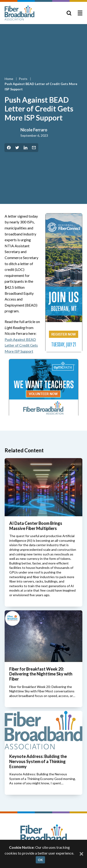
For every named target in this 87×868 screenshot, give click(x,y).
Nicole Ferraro (34, 130)
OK (40, 860)
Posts (23, 79)
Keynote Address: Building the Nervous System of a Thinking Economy (38, 761)
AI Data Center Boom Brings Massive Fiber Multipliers (36, 526)
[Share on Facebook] (9, 148)
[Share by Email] (34, 148)
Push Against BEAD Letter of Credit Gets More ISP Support (21, 345)
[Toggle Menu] (80, 13)
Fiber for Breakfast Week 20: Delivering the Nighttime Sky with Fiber (41, 674)
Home (9, 79)
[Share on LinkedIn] (26, 148)
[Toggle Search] (69, 13)
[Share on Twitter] (17, 148)
